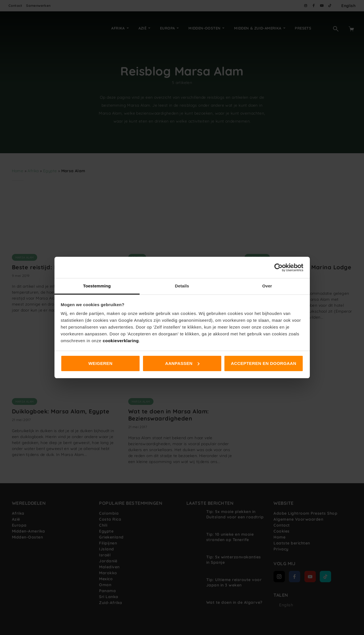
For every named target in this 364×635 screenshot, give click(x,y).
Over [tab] (267, 286)
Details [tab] (182, 286)
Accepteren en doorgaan (264, 363)
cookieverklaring (121, 341)
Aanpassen (182, 363)
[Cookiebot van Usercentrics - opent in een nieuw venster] (278, 268)
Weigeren (101, 363)
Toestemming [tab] (97, 286)
